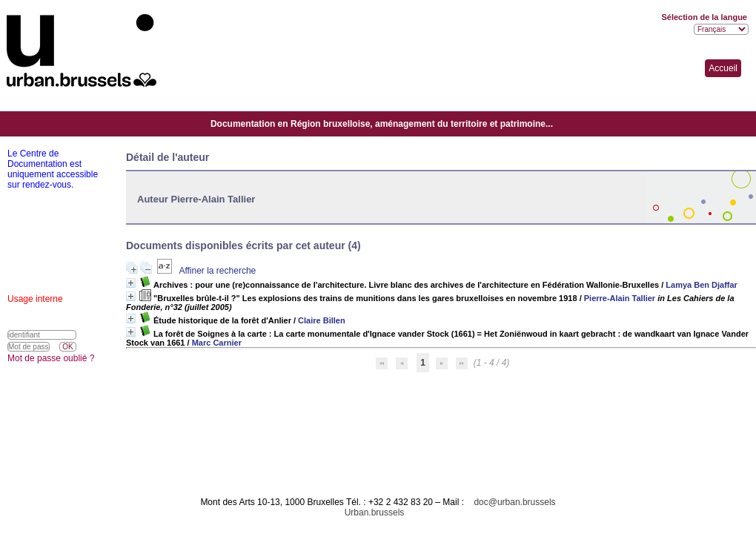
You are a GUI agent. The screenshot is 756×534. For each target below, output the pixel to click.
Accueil (723, 68)
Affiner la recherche (217, 271)
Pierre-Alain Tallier (620, 298)
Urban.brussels (375, 512)
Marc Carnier (217, 343)
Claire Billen (322, 320)
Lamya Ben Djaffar (702, 285)
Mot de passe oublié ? (51, 358)
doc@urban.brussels (514, 502)
